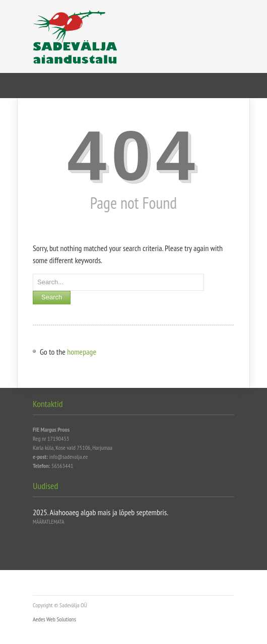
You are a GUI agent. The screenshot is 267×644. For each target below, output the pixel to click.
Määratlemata (48, 522)
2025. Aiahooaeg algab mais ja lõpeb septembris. (101, 512)
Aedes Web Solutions (54, 619)
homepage (82, 352)
